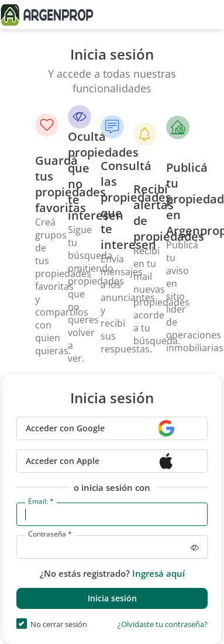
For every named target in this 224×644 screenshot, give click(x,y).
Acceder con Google (65, 428)
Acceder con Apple (63, 461)
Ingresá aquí (158, 573)
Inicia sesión (112, 598)
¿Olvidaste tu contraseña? (163, 625)
